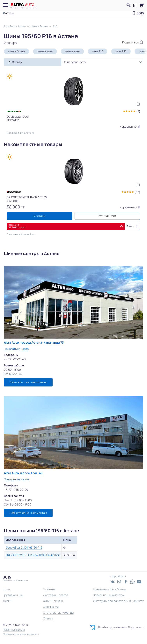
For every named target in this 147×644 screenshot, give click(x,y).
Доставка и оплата (55, 595)
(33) (137, 192)
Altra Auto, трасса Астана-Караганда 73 (34, 343)
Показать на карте (16, 349)
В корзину (40, 216)
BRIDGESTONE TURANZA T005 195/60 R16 (33, 555)
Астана (10, 13)
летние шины (72, 51)
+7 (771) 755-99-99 (16, 490)
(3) (138, 111)
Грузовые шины (13, 595)
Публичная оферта (14, 630)
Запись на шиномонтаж (109, 595)
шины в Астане (17, 51)
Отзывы (48, 618)
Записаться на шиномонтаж (28, 382)
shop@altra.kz (118, 576)
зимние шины (45, 51)
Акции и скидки (53, 601)
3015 (140, 13)
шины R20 (98, 51)
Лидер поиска (136, 627)
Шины (7, 589)
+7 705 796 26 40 (15, 359)
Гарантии (49, 589)
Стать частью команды (58, 613)
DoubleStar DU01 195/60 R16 (24, 547)
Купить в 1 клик (107, 216)
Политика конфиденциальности (21, 634)
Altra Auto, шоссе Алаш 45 (23, 473)
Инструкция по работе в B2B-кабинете (119, 601)
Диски (7, 601)
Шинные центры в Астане (110, 589)
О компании (51, 607)
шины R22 (121, 51)
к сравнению (130, 127)
